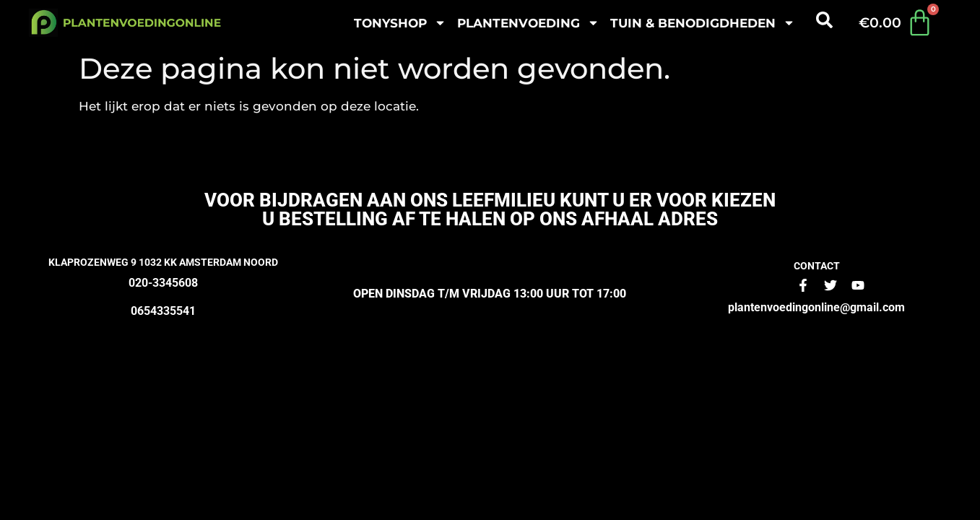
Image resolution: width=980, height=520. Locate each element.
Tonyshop (400, 23)
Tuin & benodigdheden (703, 23)
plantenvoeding (528, 23)
